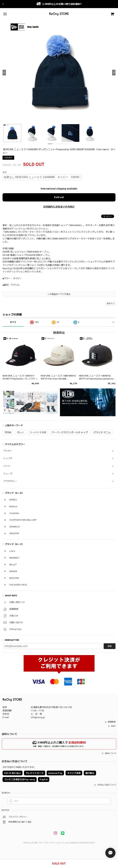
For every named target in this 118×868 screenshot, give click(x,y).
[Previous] (4, 73)
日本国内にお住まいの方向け (59, 207)
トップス (8, 458)
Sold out (59, 197)
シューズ (8, 474)
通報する (110, 304)
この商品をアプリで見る (59, 294)
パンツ (7, 466)
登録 (110, 646)
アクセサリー (10, 481)
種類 (5, 172)
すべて (13, 322)
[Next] (114, 73)
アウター (8, 451)
